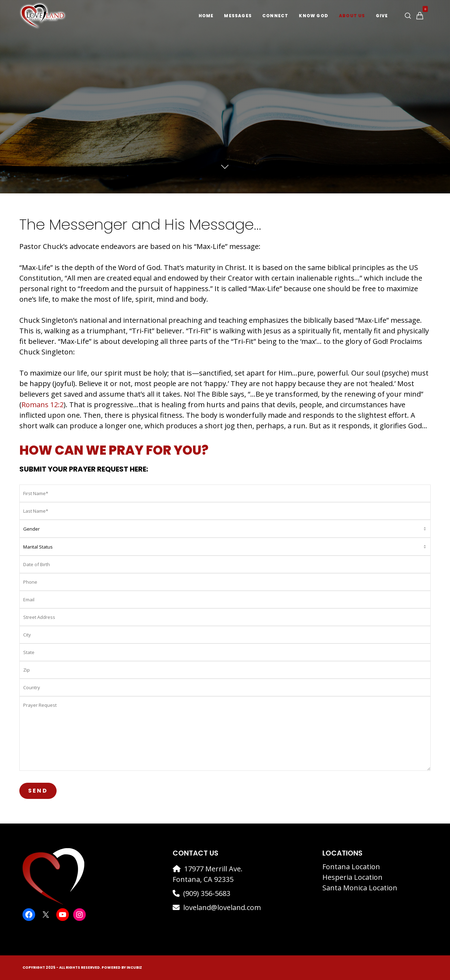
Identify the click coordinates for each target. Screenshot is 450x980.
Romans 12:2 (43, 405)
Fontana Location (351, 867)
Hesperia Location (352, 877)
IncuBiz (134, 968)
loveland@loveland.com (222, 907)
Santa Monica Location (360, 888)
